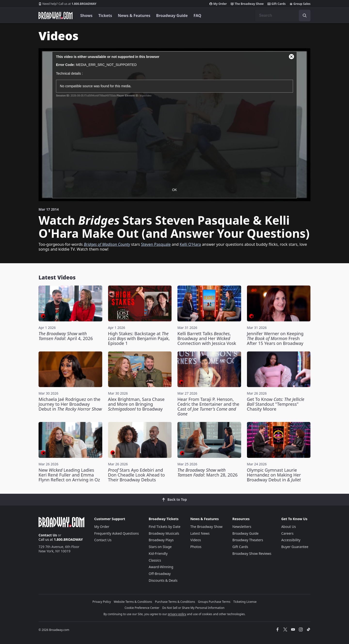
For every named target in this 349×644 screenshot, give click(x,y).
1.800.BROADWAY (67, 4)
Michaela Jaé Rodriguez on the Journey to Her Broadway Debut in (70, 404)
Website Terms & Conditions (133, 602)
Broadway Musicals (164, 533)
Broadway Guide (172, 16)
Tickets (105, 16)
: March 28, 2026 (207, 472)
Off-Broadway (160, 574)
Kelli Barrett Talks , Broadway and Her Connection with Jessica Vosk (207, 338)
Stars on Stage (160, 547)
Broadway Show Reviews (252, 553)
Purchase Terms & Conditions (175, 602)
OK (174, 190)
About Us (288, 527)
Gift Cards (277, 4)
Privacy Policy (102, 602)
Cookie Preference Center (142, 608)
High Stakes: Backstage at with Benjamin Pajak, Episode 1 (139, 338)
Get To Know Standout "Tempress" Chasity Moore (276, 404)
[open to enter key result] (305, 16)
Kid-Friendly (158, 553)
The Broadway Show (247, 4)
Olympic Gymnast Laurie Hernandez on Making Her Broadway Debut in (274, 475)
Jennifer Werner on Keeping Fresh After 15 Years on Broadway (275, 338)
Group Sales (300, 4)
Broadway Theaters (248, 540)
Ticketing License (245, 602)
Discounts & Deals (163, 580)
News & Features (134, 16)
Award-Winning (161, 567)
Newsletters (242, 527)
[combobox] (283, 16)
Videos (196, 540)
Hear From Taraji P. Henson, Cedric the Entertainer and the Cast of (208, 406)
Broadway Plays (161, 540)
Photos (196, 547)
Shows (86, 16)
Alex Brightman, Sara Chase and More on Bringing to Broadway (136, 404)
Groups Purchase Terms (214, 602)
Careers (287, 533)
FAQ (198, 16)
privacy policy (177, 614)
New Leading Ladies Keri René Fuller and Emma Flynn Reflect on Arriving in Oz (69, 475)
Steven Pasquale (156, 244)
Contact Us (48, 535)
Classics (155, 560)
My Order (218, 4)
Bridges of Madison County (107, 244)
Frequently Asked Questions (117, 533)
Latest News (200, 533)
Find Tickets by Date (165, 527)
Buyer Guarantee (295, 547)
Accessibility (291, 540)
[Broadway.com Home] (56, 16)
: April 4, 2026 (66, 336)
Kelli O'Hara (190, 244)
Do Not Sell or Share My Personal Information (193, 608)
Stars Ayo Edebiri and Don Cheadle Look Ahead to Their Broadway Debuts (137, 475)
